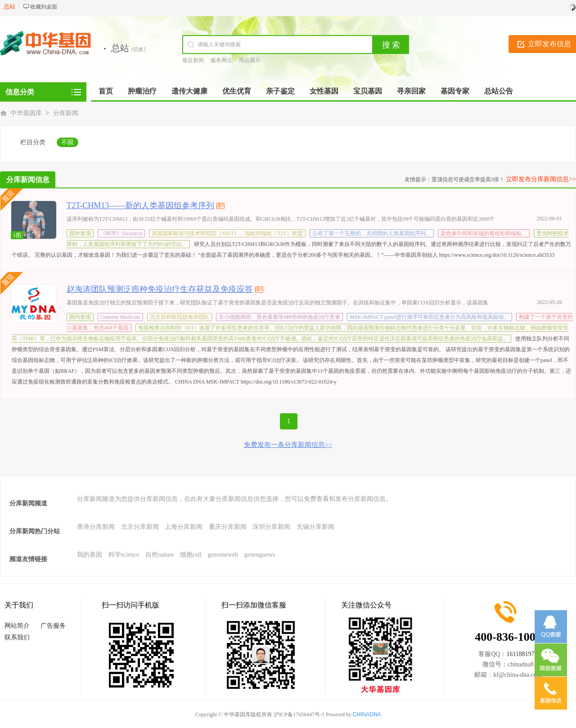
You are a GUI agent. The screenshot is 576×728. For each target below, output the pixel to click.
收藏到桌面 (44, 7)
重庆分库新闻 (228, 527)
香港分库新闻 (96, 527)
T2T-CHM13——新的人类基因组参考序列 (140, 205)
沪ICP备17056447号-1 (299, 715)
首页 (106, 91)
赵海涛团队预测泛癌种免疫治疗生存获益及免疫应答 (160, 289)
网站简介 (17, 626)
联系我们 (17, 637)
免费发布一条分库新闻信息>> (288, 445)
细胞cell (191, 555)
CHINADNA (367, 715)
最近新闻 (193, 60)
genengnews (260, 555)
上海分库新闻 (184, 527)
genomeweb (223, 555)
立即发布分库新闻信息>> (541, 179)
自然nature (160, 555)
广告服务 (53, 626)
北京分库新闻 (140, 527)
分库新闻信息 (28, 180)
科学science (124, 555)
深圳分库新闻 (271, 527)
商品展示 (250, 60)
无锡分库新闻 (315, 527)
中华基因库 (26, 113)
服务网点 (221, 60)
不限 (67, 142)
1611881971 (522, 654)
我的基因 (90, 555)
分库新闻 (66, 113)
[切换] (139, 49)
